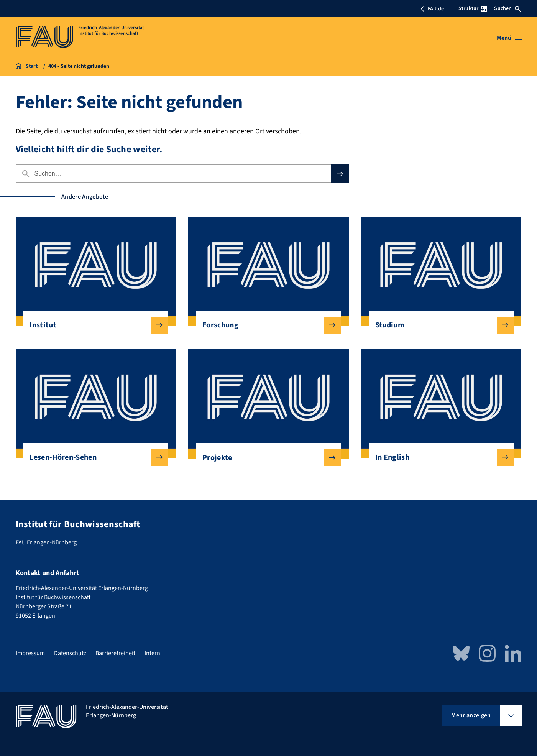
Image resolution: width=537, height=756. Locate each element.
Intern (152, 653)
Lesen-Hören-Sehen (93, 457)
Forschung (265, 325)
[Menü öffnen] (509, 38)
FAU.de (432, 9)
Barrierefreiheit (115, 653)
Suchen (507, 8)
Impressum (30, 653)
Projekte (265, 458)
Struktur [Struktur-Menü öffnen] (473, 8)
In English (438, 457)
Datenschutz (70, 653)
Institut (93, 325)
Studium (438, 325)
